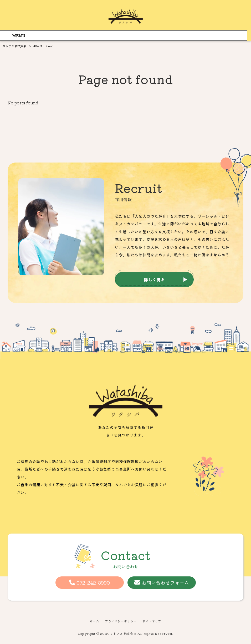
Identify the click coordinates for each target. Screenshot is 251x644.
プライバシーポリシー (120, 621)
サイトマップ (153, 621)
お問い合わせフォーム (165, 582)
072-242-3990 (93, 582)
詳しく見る (154, 280)
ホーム (92, 621)
